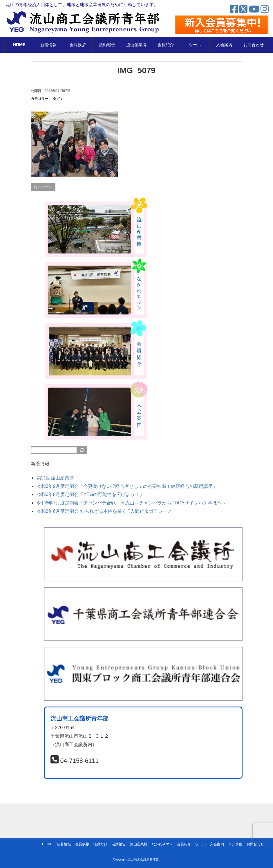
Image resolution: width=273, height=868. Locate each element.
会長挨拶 (78, 45)
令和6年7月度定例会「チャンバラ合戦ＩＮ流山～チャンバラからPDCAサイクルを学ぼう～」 (134, 503)
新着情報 (48, 45)
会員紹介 (166, 45)
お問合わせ (254, 45)
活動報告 (107, 45)
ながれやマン (162, 844)
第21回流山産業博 (55, 478)
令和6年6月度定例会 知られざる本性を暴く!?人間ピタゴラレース (104, 511)
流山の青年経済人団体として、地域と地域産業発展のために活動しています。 (82, 5)
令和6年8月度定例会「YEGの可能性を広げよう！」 (91, 494)
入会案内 (224, 45)
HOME (19, 45)
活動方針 (100, 844)
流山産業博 (136, 45)
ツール (195, 45)
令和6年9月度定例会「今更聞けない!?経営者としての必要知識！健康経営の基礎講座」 (127, 486)
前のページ (43, 187)
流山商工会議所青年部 (143, 859)
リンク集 (235, 844)
